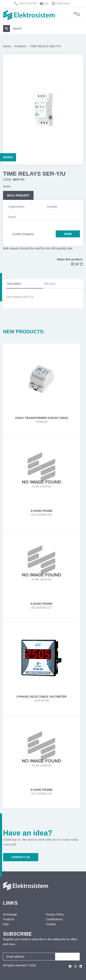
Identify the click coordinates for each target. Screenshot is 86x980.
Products (20, 46)
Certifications (63, 3)
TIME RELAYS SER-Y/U (46, 46)
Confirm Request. (23, 234)
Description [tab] (14, 284)
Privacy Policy (55, 914)
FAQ (6, 924)
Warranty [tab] (50, 284)
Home (7, 46)
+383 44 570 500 (27, 3)
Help (46, 3)
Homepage (10, 914)
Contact (51, 924)
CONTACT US (21, 857)
